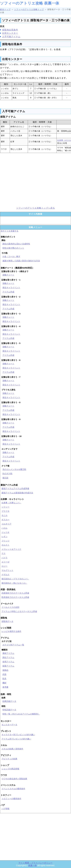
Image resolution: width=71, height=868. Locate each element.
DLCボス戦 (7, 474)
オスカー (5, 520)
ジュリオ (5, 532)
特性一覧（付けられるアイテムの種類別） (21, 714)
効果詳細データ (9, 701)
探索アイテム (8, 666)
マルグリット (7, 570)
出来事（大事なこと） (11, 503)
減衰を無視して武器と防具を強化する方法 (21, 261)
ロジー (4, 566)
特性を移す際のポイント (13, 248)
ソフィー (5, 507)
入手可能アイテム (11, 37)
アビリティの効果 (9, 759)
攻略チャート (8, 275)
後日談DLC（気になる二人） (14, 583)
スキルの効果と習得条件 (12, 749)
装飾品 (5, 670)
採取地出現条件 (10, 30)
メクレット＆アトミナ (11, 549)
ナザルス (5, 575)
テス (3, 553)
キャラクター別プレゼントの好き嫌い (18, 735)
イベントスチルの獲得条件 (13, 789)
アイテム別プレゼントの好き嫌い (16, 739)
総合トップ (5, 9)
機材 (4, 683)
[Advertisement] (35, 180)
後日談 (5, 478)
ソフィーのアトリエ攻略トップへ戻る (36, 208)
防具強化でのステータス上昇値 (15, 597)
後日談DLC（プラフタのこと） (15, 579)
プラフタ (5, 511)
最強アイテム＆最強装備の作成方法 (17, 493)
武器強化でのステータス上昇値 (15, 593)
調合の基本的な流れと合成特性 (16, 244)
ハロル (4, 528)
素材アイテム (8, 653)
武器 (4, 674)
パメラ (4, 558)
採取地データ (7, 621)
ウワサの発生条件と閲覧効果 (14, 779)
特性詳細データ (9, 710)
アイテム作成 (8, 292)
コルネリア (6, 524)
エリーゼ (5, 562)
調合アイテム (8, 657)
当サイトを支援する (9, 231)
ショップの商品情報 (10, 769)
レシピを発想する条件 (11, 631)
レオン (4, 537)
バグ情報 (5, 809)
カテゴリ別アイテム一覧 (13, 645)
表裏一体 (32, 865)
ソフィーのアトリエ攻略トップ (29, 9)
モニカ (4, 515)
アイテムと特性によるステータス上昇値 (19, 611)
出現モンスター (10, 33)
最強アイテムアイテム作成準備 (15, 489)
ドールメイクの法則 (10, 607)
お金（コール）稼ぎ (11, 256)
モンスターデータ (9, 725)
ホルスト (5, 545)
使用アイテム (8, 662)
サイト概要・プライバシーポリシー (35, 863)
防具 (4, 679)
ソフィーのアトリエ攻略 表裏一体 (30, 3)
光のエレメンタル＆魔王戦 (14, 469)
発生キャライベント (11, 288)
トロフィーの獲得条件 (11, 799)
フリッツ (5, 541)
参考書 (5, 687)
